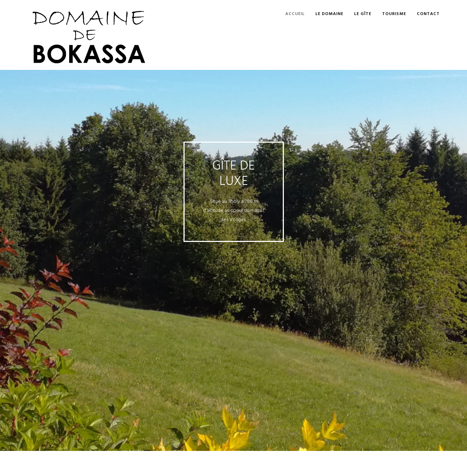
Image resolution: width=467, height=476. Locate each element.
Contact (428, 14)
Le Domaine (329, 14)
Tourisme (394, 14)
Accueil (295, 14)
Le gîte (363, 14)
